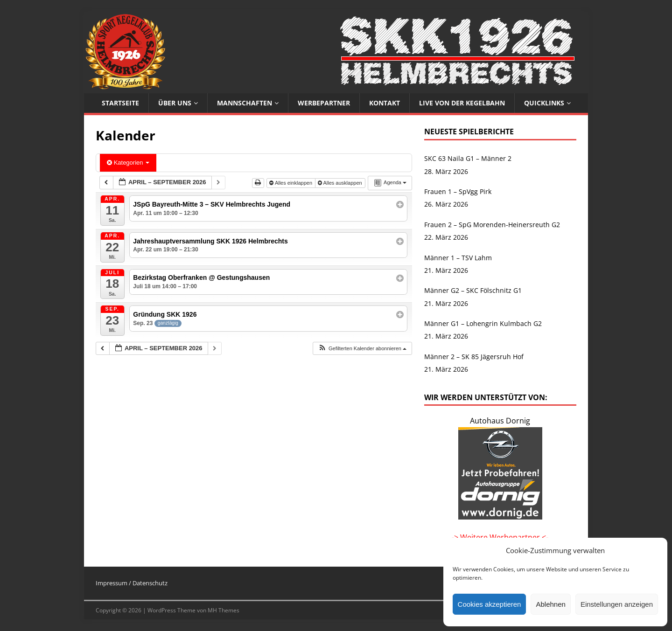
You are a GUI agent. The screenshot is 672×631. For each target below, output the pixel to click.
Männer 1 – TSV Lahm (458, 258)
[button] (362, 349)
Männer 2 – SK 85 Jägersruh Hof (474, 357)
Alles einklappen (291, 183)
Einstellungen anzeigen (617, 604)
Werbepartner (324, 103)
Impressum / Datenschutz (132, 583)
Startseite (120, 103)
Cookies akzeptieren (490, 604)
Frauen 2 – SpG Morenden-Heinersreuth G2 (492, 225)
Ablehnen (550, 604)
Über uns (175, 103)
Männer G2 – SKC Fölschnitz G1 (473, 290)
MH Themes (224, 610)
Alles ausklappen (341, 183)
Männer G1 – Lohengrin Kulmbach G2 (483, 323)
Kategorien (128, 163)
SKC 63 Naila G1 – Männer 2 (468, 158)
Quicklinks (544, 103)
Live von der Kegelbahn (462, 103)
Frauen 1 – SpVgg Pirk (458, 191)
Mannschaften (245, 103)
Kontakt (385, 103)
